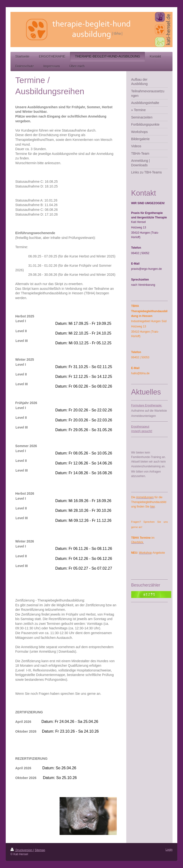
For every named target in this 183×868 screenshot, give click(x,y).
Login (169, 850)
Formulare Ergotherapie (146, 405)
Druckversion (22, 850)
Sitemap (40, 850)
